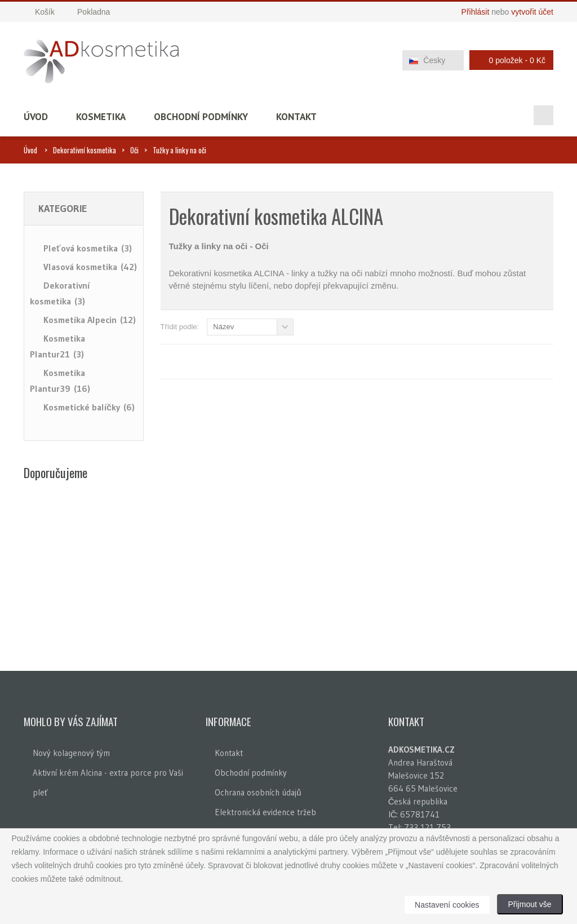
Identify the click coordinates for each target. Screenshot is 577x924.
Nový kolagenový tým (71, 753)
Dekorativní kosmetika (85, 150)
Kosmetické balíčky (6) (89, 407)
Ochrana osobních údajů (258, 792)
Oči (134, 150)
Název (223, 327)
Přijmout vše (530, 904)
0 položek (508, 60)
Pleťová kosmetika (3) (88, 248)
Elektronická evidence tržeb (265, 812)
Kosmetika (101, 117)
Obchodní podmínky (201, 117)
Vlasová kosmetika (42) (90, 267)
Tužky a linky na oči (179, 150)
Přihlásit (476, 12)
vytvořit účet (532, 12)
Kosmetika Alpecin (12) (90, 320)
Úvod (36, 117)
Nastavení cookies (447, 905)
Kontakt (296, 117)
